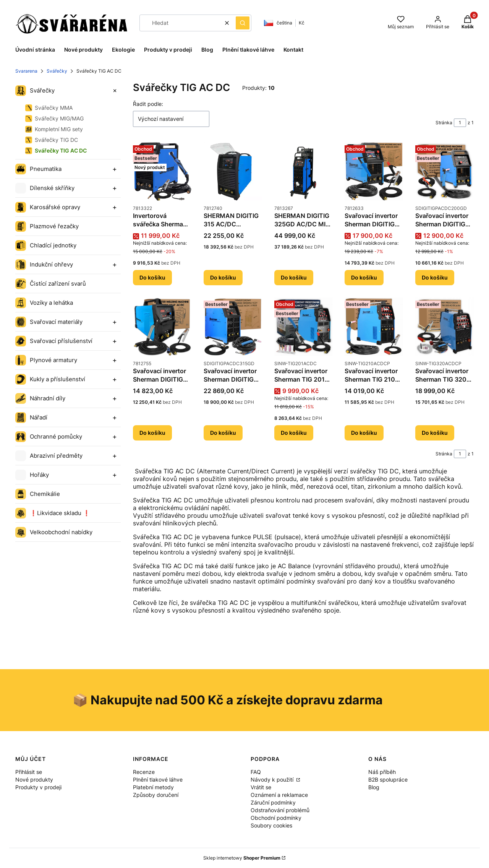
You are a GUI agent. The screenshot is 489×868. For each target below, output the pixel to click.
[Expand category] (115, 91)
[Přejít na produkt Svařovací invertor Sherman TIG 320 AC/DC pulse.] (444, 327)
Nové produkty (34, 779)
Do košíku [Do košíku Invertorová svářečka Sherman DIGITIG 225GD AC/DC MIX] (152, 277)
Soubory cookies (271, 825)
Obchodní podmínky (276, 818)
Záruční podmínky (273, 802)
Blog (374, 787)
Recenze (144, 772)
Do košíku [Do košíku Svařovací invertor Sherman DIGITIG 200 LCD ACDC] (364, 277)
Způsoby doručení (156, 795)
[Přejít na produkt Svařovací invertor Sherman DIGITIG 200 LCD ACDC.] (374, 171)
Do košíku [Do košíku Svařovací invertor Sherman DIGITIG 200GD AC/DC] (435, 277)
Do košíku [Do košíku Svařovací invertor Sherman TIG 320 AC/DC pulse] (435, 433)
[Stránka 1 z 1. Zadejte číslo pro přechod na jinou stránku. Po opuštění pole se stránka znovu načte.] (460, 123)
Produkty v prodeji (38, 787)
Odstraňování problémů (280, 810)
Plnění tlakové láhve (158, 779)
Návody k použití (273, 779)
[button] (243, 23)
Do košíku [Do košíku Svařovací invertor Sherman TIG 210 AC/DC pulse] (364, 433)
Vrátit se (261, 787)
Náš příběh (382, 772)
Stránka (444, 123)
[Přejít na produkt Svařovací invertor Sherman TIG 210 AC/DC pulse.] (374, 327)
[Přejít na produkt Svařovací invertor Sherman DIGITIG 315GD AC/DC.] (233, 327)
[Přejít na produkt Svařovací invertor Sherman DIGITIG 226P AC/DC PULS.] (162, 327)
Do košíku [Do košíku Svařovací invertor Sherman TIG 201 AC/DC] (294, 433)
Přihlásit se (29, 772)
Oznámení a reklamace (279, 795)
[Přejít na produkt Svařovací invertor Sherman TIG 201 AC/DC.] (304, 327)
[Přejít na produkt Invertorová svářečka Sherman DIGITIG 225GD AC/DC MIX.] (162, 171)
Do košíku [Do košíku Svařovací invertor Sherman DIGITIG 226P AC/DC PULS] (152, 433)
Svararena (26, 71)
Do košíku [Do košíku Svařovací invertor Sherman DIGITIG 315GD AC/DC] (223, 433)
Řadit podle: (148, 104)
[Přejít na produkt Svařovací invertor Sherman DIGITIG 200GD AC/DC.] (444, 171)
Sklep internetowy (242, 858)
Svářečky (57, 71)
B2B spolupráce (388, 779)
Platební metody (153, 787)
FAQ (256, 772)
